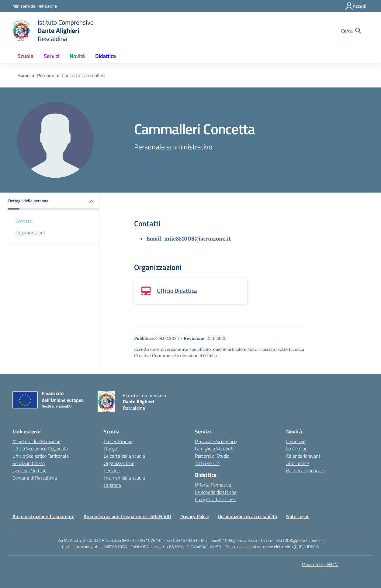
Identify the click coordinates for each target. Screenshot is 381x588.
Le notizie (296, 441)
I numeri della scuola (124, 478)
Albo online (298, 463)
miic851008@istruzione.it (197, 239)
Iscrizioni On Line (29, 470)
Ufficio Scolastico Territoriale (41, 456)
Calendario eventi (304, 456)
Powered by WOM (320, 564)
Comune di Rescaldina (35, 478)
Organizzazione (119, 463)
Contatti (24, 221)
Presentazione (118, 441)
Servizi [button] (52, 56)
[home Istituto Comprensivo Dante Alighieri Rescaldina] (53, 31)
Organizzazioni (30, 232)
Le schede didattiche (216, 492)
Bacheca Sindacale (305, 470)
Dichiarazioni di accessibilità (248, 516)
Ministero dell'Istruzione (36, 441)
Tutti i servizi (207, 463)
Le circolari (297, 449)
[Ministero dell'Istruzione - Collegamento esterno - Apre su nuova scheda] (35, 6)
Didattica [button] (106, 56)
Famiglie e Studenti (214, 449)
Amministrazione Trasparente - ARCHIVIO (127, 516)
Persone (46, 75)
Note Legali (298, 516)
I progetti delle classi (216, 499)
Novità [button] (77, 56)
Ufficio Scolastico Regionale (40, 449)
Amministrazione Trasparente (43, 516)
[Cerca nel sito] (351, 31)
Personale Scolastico (216, 441)
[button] (54, 201)
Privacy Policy (195, 516)
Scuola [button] (26, 56)
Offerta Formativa (213, 485)
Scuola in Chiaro (29, 463)
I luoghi (111, 449)
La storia (112, 485)
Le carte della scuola (124, 456)
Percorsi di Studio (212, 456)
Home (23, 75)
